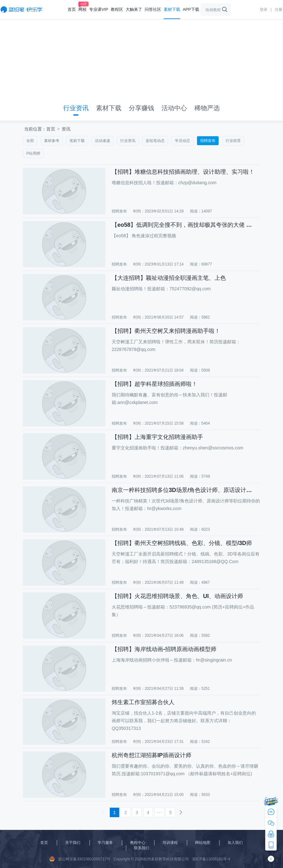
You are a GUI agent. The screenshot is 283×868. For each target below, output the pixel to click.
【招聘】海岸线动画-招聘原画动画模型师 (164, 649)
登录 (264, 10)
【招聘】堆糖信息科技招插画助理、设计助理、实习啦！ (183, 172)
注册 (279, 10)
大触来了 (134, 9)
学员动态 (182, 141)
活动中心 (174, 108)
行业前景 (233, 141)
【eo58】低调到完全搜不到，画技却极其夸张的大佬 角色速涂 (185, 225)
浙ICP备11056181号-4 (211, 859)
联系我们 (142, 848)
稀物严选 (207, 108)
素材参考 (52, 141)
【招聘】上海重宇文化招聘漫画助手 (157, 437)
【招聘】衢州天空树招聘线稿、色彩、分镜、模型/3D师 (182, 543)
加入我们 (235, 843)
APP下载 (191, 9)
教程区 (117, 9)
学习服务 (105, 843)
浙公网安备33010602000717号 (80, 859)
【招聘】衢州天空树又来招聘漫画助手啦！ (166, 331)
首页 (72, 9)
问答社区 (153, 9)
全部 (30, 141)
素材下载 (172, 9)
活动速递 (102, 141)
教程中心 (138, 843)
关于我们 (73, 843)
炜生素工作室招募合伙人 (143, 702)
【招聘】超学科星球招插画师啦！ (155, 384)
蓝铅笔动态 (155, 141)
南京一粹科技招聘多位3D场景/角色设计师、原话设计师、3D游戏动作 (185, 490)
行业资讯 (76, 108)
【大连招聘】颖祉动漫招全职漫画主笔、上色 (169, 278)
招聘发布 (208, 141)
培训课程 (170, 843)
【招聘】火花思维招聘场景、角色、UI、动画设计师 (177, 596)
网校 (82, 9)
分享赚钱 (141, 108)
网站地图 (203, 843)
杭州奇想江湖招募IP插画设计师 (151, 755)
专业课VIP (99, 9)
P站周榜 (33, 153)
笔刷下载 (77, 141)
